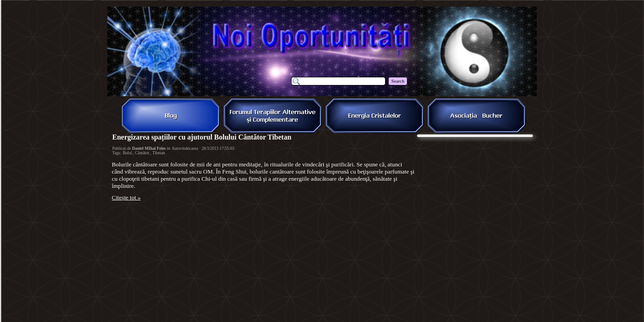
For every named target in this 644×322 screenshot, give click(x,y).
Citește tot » (126, 197)
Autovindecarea (185, 148)
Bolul (127, 153)
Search (398, 81)
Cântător (142, 153)
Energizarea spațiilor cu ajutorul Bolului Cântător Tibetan (202, 137)
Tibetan (159, 153)
